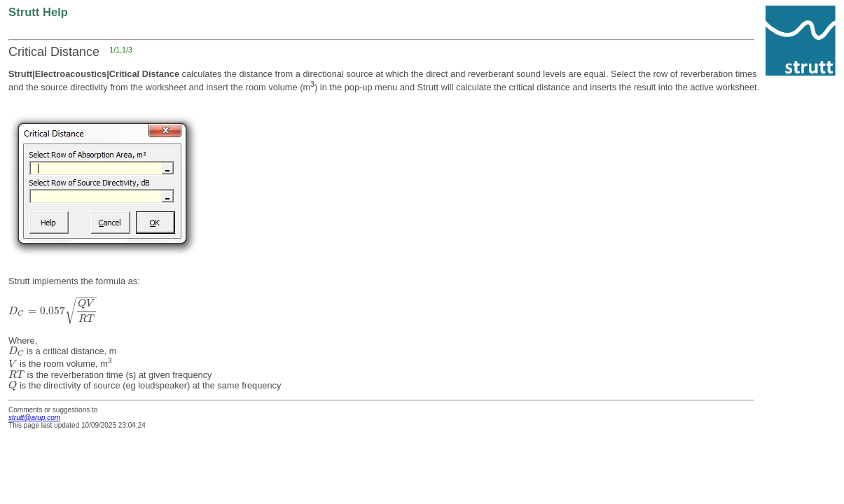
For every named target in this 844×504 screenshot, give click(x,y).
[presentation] (53, 311)
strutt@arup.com (34, 418)
